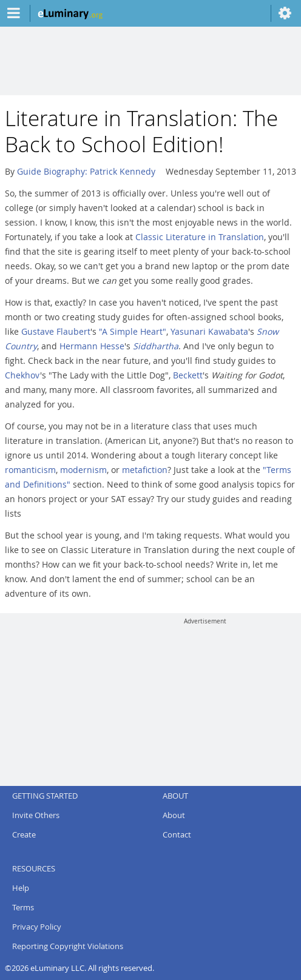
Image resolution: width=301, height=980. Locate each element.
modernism (83, 470)
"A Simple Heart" (133, 331)
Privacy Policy (37, 927)
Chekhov (22, 375)
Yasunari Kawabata (209, 331)
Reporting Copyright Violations (68, 946)
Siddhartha (156, 346)
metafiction (145, 470)
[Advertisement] (205, 701)
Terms (23, 907)
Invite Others (36, 815)
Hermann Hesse (92, 346)
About (174, 815)
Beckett (188, 375)
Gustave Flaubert (56, 331)
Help (21, 888)
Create (24, 834)
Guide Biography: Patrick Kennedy (86, 171)
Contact (177, 834)
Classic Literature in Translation (200, 237)
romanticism (30, 470)
